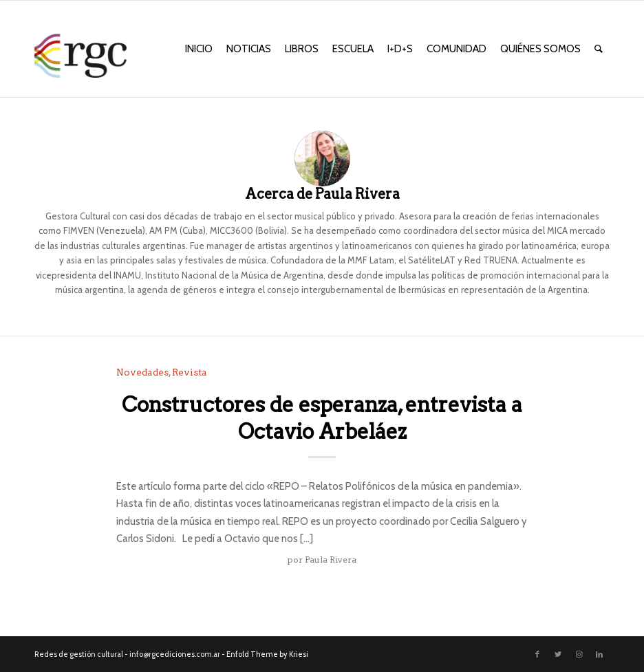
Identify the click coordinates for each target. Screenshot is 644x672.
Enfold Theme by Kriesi (267, 654)
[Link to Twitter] (558, 654)
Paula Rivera (331, 560)
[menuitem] (199, 49)
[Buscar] (599, 49)
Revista (190, 372)
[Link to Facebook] (537, 654)
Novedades (142, 372)
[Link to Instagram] (579, 654)
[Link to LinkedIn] (599, 654)
